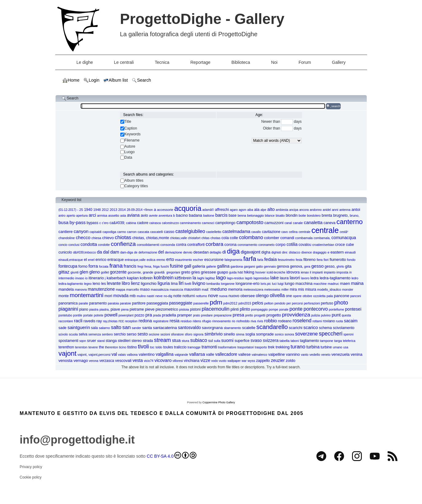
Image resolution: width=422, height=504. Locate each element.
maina (357, 283)
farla (260, 260)
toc (152, 347)
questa (346, 315)
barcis (221, 215)
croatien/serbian (323, 245)
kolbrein (146, 278)
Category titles (136, 186)
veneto (326, 355)
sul (210, 341)
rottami (317, 321)
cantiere (66, 232)
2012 (105, 210)
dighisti (276, 252)
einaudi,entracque (71, 260)
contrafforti (196, 245)
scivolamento (344, 328)
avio (144, 215)
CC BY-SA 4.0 (172, 456)
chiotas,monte (158, 238)
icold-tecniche (276, 272)
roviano (329, 321)
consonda (168, 245)
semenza (95, 334)
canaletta (313, 222)
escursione (214, 260)
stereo (136, 341)
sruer (92, 341)
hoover (261, 272)
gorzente (118, 272)
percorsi (297, 303)
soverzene (307, 334)
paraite (84, 303)
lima (174, 284)
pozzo (139, 315)
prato (197, 315)
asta (123, 216)
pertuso (327, 303)
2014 (122, 210)
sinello (229, 334)
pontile (77, 315)
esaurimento (184, 260)
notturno (201, 296)
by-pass (77, 222)
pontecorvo (316, 309)
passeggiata (157, 303)
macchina (304, 283)
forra (93, 266)
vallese (244, 354)
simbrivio (213, 334)
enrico (101, 260)
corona (230, 244)
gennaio (270, 266)
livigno (199, 283)
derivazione (173, 252)
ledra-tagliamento (335, 278)
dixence (307, 252)
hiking (249, 272)
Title (128, 122)
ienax (305, 272)
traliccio (180, 347)
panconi (356, 296)
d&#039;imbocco (85, 252)
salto (116, 327)
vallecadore (226, 354)
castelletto (214, 232)
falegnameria (234, 260)
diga (233, 251)
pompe (274, 310)
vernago (81, 361)
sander (136, 328)
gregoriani (173, 272)
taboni (295, 341)
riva (254, 321)
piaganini (68, 309)
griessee (209, 272)
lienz (136, 283)
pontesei (353, 309)
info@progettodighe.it (77, 440)
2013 (113, 210)
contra (181, 245)
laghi (201, 278)
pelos (258, 303)
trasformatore (227, 347)
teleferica (349, 341)
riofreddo (243, 321)
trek (271, 347)
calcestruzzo (170, 223)
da (100, 252)
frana (116, 266)
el (85, 260)
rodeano (285, 321)
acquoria (188, 208)
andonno (316, 210)
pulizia (316, 315)
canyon (81, 231)
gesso (317, 266)
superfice (242, 341)
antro (62, 216)
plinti (235, 309)
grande (148, 272)
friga (156, 266)
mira (293, 289)
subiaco (199, 340)
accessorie (165, 210)
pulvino (326, 315)
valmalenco (259, 355)
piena (125, 310)
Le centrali (124, 62)
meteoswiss (272, 290)
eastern (337, 252)
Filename (132, 140)
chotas (215, 238)
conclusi (74, 245)
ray (99, 321)
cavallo (256, 232)
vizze (205, 360)
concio (63, 245)
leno (97, 283)
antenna (345, 210)
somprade (265, 334)
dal (106, 252)
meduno (219, 289)
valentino (147, 354)
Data (128, 157)
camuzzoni (274, 223)
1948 (97, 210)
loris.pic (266, 284)
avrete (153, 216)
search (333, 106)
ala (257, 209)
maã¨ (205, 289)
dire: (285, 252)
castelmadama (236, 231)
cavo (285, 232)
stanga (111, 341)
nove (213, 295)
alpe (263, 210)
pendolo (280, 303)
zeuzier (278, 360)
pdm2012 (230, 303)
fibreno (310, 260)
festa (299, 260)
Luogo (129, 152)
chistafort (194, 238)
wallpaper (234, 361)
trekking (283, 347)
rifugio (207, 321)
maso (145, 289)
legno (88, 284)
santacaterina (165, 328)
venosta (66, 361)
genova (283, 266)
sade (63, 328)
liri (181, 283)
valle (210, 354)
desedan (201, 252)
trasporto (261, 347)
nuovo (234, 296)
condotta (89, 244)
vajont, (83, 355)
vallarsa (197, 354)
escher (198, 260)
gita (348, 266)
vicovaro (163, 360)
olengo (262, 296)
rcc (121, 321)
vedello (315, 355)
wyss (251, 361)
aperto (71, 216)
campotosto (250, 222)
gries (196, 272)
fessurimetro (286, 260)
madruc (333, 284)
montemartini (87, 295)
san (127, 327)
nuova (223, 296)
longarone (228, 284)
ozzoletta (319, 296)
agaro (234, 210)
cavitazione (271, 232)
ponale (284, 310)
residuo (186, 321)
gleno (95, 272)
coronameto (267, 245)
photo (341, 303)
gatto (259, 267)
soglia (250, 334)
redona (145, 321)
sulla (217, 341)
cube (350, 245)
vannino (293, 354)
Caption (131, 128)
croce (340, 244)
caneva (329, 223)
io (86, 278)
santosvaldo (190, 328)
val (114, 354)
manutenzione (101, 289)
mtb (133, 296)
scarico (311, 327)
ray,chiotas (110, 321)
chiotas (123, 237)
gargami (250, 267)
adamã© (208, 210)
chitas (205, 238)
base (233, 215)
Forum (305, 62)
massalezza (160, 289)
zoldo (290, 361)
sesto (143, 334)
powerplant (126, 315)
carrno (122, 232)
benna (242, 216)
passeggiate (181, 303)
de (136, 252)
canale (298, 223)
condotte (104, 245)
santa (147, 328)
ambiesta (282, 210)
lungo (289, 283)
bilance (270, 216)
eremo (161, 260)
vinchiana (192, 361)
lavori (295, 278)
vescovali (123, 361)
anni (335, 210)
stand (101, 341)
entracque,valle (135, 260)
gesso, (330, 266)
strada (148, 341)
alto (271, 209)
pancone (342, 296)
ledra (314, 278)
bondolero (314, 216)
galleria (199, 266)
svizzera (271, 340)
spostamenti (69, 341)
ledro (355, 278)
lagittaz (210, 278)
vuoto (223, 361)
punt (336, 315)
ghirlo (340, 267)
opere (297, 296)
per (288, 303)
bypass (92, 223)
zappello (263, 361)
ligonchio (149, 283)
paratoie (126, 303)
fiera (320, 260)
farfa (250, 259)
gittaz (64, 272)
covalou (305, 245)
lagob (249, 278)
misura (311, 289)
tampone (327, 341)
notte (177, 296)
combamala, (322, 238)
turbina (313, 347)
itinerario (96, 278)
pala (330, 296)
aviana (133, 215)
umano (338, 347)
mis (301, 289)
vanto (304, 355)
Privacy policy (31, 467)
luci (274, 284)
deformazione (148, 252)
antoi (356, 209)
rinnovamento (222, 321)
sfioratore (177, 334)
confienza (123, 244)
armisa (102, 215)
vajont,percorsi (99, 355)
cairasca (155, 223)
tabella (285, 341)
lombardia (213, 284)
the (101, 347)
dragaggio (319, 252)
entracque (116, 260)
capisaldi (96, 232)
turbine (326, 347)
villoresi (178, 361)
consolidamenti (148, 245)
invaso (80, 278)
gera (307, 267)
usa (346, 347)
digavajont (250, 252)
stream (163, 340)
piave (115, 309)
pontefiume (337, 310)
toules (168, 347)
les (104, 284)
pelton (269, 303)
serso (132, 334)
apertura (82, 216)
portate (88, 315)
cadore (143, 223)
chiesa (96, 238)
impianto (330, 272)
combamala (304, 238)
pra (149, 315)
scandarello (272, 327)
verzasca (107, 361)
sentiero (107, 334)
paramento (98, 303)
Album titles (134, 180)
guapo (223, 272)
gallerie (211, 267)
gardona (237, 266)
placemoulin (216, 309)
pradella (169, 315)
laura (284, 278)
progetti (260, 315)
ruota (340, 321)
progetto (274, 315)
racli (78, 321)
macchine (320, 284)
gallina (223, 266)
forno (83, 266)
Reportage (200, 62)
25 (81, 210)
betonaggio (255, 215)
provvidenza (296, 315)
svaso (256, 340)
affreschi (222, 210)
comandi (287, 238)
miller (285, 290)
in (350, 272)
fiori (326, 260)
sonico (279, 334)
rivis (260, 321)
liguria (164, 283)
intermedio (66, 278)
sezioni (165, 334)
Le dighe (85, 62)
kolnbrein (164, 278)
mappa (120, 290)
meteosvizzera (253, 290)
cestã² (344, 232)
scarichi (296, 328)
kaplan (133, 278)
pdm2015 (245, 303)
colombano (251, 237)
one (289, 296)
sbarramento (232, 328)
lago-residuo (236, 278)
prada (157, 315)
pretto (249, 315)
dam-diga (127, 252)
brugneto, (341, 215)
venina (356, 354)
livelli (188, 284)
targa (338, 341)
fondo (351, 260)
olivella (277, 295)
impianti (317, 272)
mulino (141, 296)
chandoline (67, 238)
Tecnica (162, 62)
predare (207, 315)
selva (83, 334)
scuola (73, 334)
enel (91, 260)
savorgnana (212, 328)
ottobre (307, 296)
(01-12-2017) (68, 210)
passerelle (201, 303)
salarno (104, 328)
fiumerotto (338, 260)
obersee (248, 296)
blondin (292, 215)
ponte (296, 309)
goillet (105, 272)
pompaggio (259, 309)
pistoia (184, 309)
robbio (271, 321)
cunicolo (65, 252)
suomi (227, 340)
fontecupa (68, 266)
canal (288, 223)
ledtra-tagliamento (71, 284)
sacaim (351, 321)
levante (114, 283)
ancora (304, 210)
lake (275, 278)
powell (111, 315)
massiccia (176, 290)
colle (234, 238)
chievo (108, 238)
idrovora (293, 272)
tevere (93, 347)
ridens (197, 321)
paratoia (113, 303)
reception (131, 321)
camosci (208, 223)
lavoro (305, 278)
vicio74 (149, 361)
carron (132, 232)
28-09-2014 (135, 210)
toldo (159, 347)
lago (221, 278)
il (311, 272)
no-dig (168, 296)
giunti (75, 272)
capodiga (109, 232)
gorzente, (135, 272)
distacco (295, 252)
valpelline (277, 354)
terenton (81, 347)
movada (121, 296)
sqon (83, 341)
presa (238, 315)
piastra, (105, 310)
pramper (184, 315)
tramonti (209, 347)
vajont (68, 353)
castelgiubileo (190, 231)
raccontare (66, 321)
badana (195, 215)
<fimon (148, 210)
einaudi (350, 252)
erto (170, 259)
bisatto (280, 216)
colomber (271, 238)
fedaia (271, 259)
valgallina (165, 354)
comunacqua (344, 238)
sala (95, 328)
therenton (111, 347)
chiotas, (139, 238)
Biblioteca (241, 62)
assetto (114, 215)
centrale (325, 230)
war (244, 361)
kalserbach (116, 278)
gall (188, 266)
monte (64, 296)
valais (122, 355)
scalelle (249, 328)
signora (198, 334)
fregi (140, 267)
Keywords (132, 134)
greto (186, 272)
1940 (88, 210)
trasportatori (245, 347)
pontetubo (66, 315)
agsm (242, 210)
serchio (120, 334)
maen (345, 283)
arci (92, 215)
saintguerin (79, 327)
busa (64, 222)
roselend (302, 321)
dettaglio (215, 252)
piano (84, 309)
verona (94, 361)
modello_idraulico (329, 290)
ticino (123, 347)
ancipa (294, 210)
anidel (327, 210)
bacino (182, 215)
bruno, (354, 215)
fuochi (165, 267)
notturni (189, 296)
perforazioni (312, 303)
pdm (216, 302)
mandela (66, 289)
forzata (104, 267)
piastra (94, 310)
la (194, 278)
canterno (350, 222)
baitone (209, 215)
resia (174, 321)
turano (298, 347)
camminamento (190, 223)
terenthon (66, 347)
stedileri (124, 341)
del (161, 252)
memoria (235, 289)
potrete (99, 315)
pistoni (195, 309)
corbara (215, 244)
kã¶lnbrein (183, 278)
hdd (240, 272)
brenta (327, 215)
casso (169, 232)
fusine (177, 266)
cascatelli (157, 232)
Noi (274, 62)
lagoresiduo (261, 278)
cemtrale (304, 232)
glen (84, 272)
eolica (151, 260)
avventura (165, 216)
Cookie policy (31, 477)
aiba (250, 210)
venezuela (341, 354)
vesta (138, 360)
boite (302, 215)
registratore (161, 321)
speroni (348, 334)
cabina (131, 223)
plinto (245, 309)
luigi (281, 284)
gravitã (160, 272)
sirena (240, 334)
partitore (139, 303)
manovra (81, 290)
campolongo (225, 223)
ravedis (89, 321)
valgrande (181, 355)
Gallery (339, 62)
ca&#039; (117, 223)
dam (115, 252)
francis (130, 266)
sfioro (188, 334)
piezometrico (167, 309)
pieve (150, 309)
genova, (297, 266)
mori (108, 296)
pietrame (137, 309)
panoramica (68, 303)
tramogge (194, 347)
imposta (342, 272)
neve (159, 296)
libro (126, 283)
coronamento (247, 245)
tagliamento (309, 341)
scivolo (63, 334)
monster (348, 290)
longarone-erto (248, 284)
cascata (143, 232)
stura (185, 341)
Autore (130, 146)
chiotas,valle (178, 238)
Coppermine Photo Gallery (219, 402)
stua (176, 340)
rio (234, 321)
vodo (215, 361)
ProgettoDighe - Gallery (202, 19)
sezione (154, 334)
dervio (188, 252)
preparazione (223, 315)
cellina (293, 232)
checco (83, 237)
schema (325, 328)
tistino (132, 347)
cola (225, 238)
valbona (132, 355)
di (224, 252)
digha (266, 252)
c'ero (105, 223)
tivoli (143, 347)
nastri (150, 296)
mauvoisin (192, 289)
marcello (133, 289)
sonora (290, 334)
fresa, (148, 267)
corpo (281, 244)
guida (233, 272)
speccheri (331, 334)
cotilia (292, 244)
